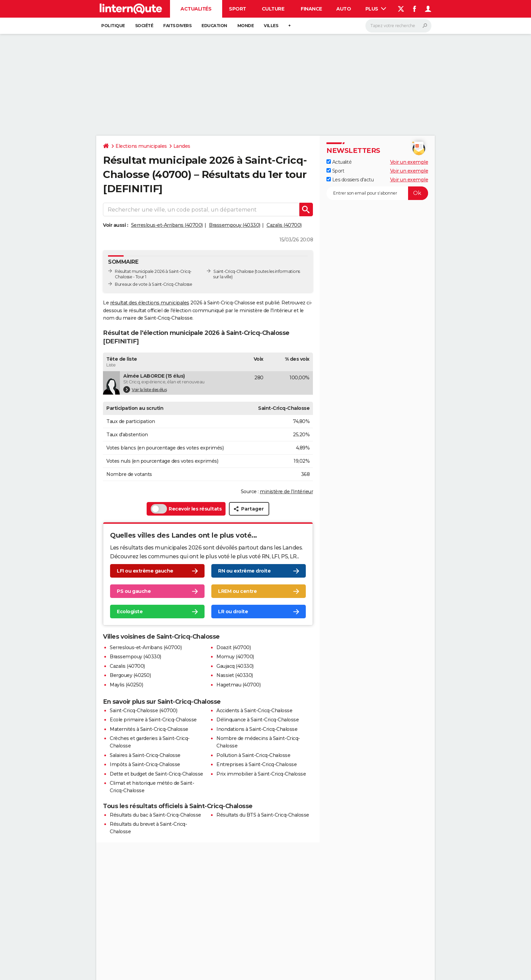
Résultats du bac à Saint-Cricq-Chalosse (155, 815)
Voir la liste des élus (145, 389)
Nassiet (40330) (235, 675)
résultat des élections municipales (150, 303)
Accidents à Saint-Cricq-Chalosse (254, 711)
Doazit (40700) (233, 647)
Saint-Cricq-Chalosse (233, 271)
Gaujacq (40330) (235, 666)
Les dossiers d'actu (350, 180)
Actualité (339, 162)
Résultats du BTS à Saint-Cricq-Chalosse (263, 815)
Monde (246, 26)
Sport (238, 9)
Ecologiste (130, 612)
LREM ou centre (237, 592)
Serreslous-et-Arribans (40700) (167, 225)
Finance (311, 9)
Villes (271, 26)
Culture (273, 9)
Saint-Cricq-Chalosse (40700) (143, 711)
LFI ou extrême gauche (145, 571)
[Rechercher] (398, 26)
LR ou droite (233, 612)
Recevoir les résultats (186, 509)
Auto (344, 9)
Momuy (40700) (235, 657)
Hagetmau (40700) (238, 685)
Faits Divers (177, 26)
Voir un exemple (409, 162)
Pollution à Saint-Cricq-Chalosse (253, 755)
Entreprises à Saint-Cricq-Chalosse (257, 764)
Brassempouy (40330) (235, 225)
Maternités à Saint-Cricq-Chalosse (149, 729)
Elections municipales (141, 146)
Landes (182, 146)
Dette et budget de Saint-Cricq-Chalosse (156, 774)
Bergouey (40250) (130, 675)
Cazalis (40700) (284, 225)
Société (144, 26)
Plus (376, 9)
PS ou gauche (134, 592)
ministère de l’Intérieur (286, 492)
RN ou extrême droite (244, 571)
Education (214, 26)
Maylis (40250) (126, 685)
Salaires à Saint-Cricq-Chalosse (145, 755)
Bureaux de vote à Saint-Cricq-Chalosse (153, 284)
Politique (113, 26)
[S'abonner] (377, 193)
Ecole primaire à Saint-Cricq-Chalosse (153, 720)
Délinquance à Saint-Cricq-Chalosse (258, 720)
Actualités (196, 9)
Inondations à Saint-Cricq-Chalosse (257, 729)
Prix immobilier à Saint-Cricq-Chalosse (261, 774)
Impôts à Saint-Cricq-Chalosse (145, 764)
